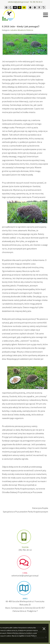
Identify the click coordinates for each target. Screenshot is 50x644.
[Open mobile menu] (46, 15)
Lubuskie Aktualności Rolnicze (22, 30)
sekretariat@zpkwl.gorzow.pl (18, 2)
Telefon (25, 547)
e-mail (25, 573)
